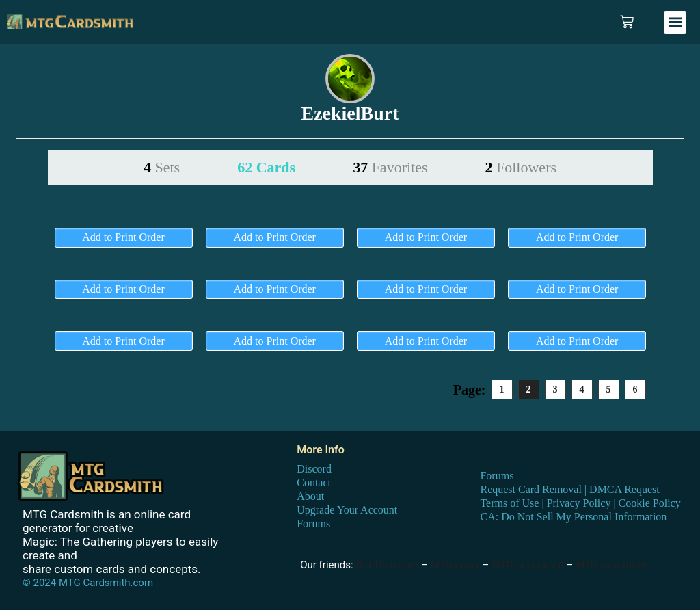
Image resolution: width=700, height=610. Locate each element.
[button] (675, 22)
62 (266, 167)
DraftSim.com (387, 565)
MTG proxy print (528, 565)
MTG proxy (455, 565)
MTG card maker (614, 565)
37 (390, 167)
